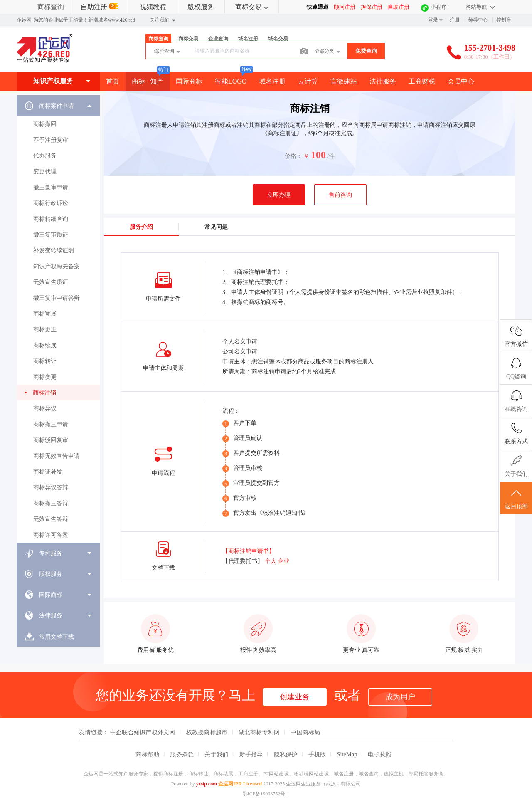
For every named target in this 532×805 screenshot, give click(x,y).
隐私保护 (286, 754)
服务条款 (182, 754)
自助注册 (100, 7)
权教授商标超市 (207, 732)
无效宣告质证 (51, 282)
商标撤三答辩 (51, 503)
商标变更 (45, 377)
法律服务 (383, 81)
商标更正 (45, 330)
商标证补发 (48, 472)
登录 (433, 20)
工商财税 (422, 81)
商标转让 (45, 361)
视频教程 (153, 7)
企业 (283, 561)
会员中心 (461, 81)
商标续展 (45, 345)
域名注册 (248, 39)
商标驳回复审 (51, 440)
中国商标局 (305, 732)
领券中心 (478, 20)
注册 (455, 20)
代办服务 (45, 156)
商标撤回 (45, 124)
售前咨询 (340, 195)
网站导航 (480, 7)
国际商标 (189, 81)
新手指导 (251, 754)
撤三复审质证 (51, 235)
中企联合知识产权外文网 (143, 732)
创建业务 (295, 697)
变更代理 (45, 172)
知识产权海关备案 (57, 266)
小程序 (439, 7)
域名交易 (278, 39)
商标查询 (51, 7)
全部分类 (328, 52)
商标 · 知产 (148, 81)
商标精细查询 (51, 219)
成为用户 (400, 697)
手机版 (317, 754)
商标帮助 (147, 754)
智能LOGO (231, 81)
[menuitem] (58, 319)
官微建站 (344, 81)
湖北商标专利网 (259, 732)
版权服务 (201, 7)
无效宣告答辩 (51, 519)
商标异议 (45, 409)
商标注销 (44, 393)
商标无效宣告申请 (57, 456)
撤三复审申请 (51, 187)
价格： (293, 156)
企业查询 (218, 39)
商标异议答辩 (51, 488)
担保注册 (372, 7)
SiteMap (347, 754)
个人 (271, 561)
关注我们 (163, 20)
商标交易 (252, 7)
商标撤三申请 (51, 424)
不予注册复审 (51, 140)
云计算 (308, 81)
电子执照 (380, 754)
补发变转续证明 (54, 251)
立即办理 (279, 195)
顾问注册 (345, 7)
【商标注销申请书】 (249, 551)
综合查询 (168, 52)
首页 (113, 81)
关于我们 (216, 754)
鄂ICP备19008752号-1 (266, 794)
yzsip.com (207, 784)
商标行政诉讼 (51, 203)
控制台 (504, 20)
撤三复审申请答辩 (57, 298)
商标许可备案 (51, 535)
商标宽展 (45, 314)
